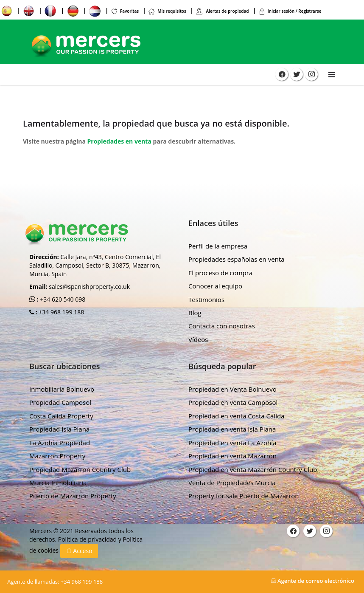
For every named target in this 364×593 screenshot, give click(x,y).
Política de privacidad (88, 539)
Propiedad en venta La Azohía (232, 443)
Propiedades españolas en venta (237, 259)
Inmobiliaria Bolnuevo (62, 389)
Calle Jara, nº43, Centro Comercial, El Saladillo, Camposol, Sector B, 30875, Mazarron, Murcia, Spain (95, 265)
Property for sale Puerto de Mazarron (244, 496)
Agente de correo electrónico (312, 581)
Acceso (79, 551)
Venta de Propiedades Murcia (232, 483)
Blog (195, 313)
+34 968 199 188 (61, 312)
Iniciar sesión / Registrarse (290, 11)
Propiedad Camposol (60, 402)
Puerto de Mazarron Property (73, 496)
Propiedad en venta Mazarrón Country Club (253, 469)
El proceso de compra (220, 273)
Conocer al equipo (215, 286)
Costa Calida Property (61, 416)
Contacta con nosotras (222, 326)
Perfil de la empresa (218, 246)
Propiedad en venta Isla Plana (232, 429)
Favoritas (125, 11)
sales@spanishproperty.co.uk (89, 287)
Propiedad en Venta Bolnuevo (232, 389)
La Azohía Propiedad (60, 443)
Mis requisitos (167, 11)
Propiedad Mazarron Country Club (80, 469)
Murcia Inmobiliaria (58, 483)
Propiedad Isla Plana (59, 429)
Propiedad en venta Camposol (233, 402)
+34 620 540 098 (62, 299)
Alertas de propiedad (222, 11)
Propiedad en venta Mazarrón (232, 456)
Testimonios (206, 299)
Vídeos (198, 339)
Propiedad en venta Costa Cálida (236, 416)
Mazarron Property (57, 456)
